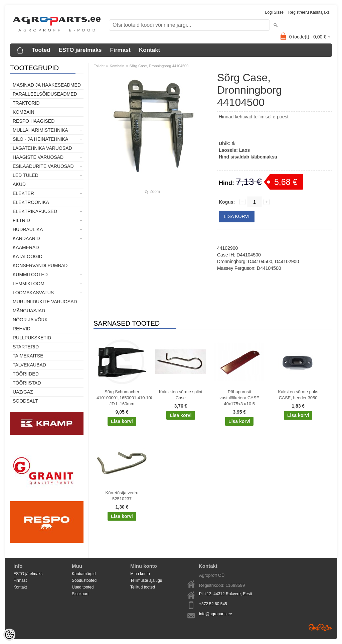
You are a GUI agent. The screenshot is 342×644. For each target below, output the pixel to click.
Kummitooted (30, 275)
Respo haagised (34, 121)
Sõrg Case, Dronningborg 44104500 (159, 66)
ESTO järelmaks (80, 50)
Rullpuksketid (32, 338)
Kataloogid (28, 256)
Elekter (23, 193)
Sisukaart (80, 594)
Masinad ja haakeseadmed (47, 85)
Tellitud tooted (143, 587)
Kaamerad (26, 247)
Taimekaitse (28, 356)
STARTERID (26, 347)
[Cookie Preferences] (9, 635)
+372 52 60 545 (213, 604)
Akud (19, 184)
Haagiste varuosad (38, 157)
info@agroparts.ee (216, 614)
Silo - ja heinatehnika (40, 139)
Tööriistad (27, 383)
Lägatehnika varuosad (42, 148)
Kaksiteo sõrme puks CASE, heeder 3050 (298, 395)
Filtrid (21, 220)
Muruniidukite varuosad (45, 302)
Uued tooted (83, 587)
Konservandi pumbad (40, 265)
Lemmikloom (29, 284)
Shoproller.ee (320, 627)
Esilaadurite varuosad (43, 166)
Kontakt (149, 50)
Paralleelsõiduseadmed (45, 94)
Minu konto (140, 574)
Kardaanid (26, 238)
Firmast (120, 50)
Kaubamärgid (84, 574)
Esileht (99, 66)
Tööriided (26, 374)
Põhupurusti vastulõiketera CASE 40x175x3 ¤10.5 (239, 398)
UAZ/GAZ (23, 392)
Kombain (24, 112)
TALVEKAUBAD (29, 365)
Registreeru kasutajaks (309, 12)
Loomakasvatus (33, 293)
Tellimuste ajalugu (146, 580)
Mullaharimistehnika (40, 130)
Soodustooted (84, 580)
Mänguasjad (29, 311)
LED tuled (26, 175)
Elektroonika (31, 202)
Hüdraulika (28, 229)
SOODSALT (25, 401)
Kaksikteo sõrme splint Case (181, 395)
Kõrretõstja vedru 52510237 (122, 496)
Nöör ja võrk (30, 320)
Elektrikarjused (35, 211)
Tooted (41, 50)
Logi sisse (274, 12)
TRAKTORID (26, 103)
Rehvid (22, 329)
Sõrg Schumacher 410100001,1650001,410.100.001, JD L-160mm (123, 398)
